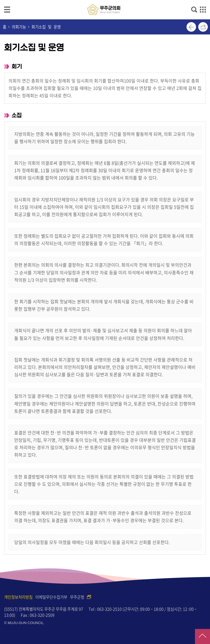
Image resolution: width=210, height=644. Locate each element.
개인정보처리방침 (18, 597)
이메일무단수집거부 (51, 597)
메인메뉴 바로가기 (105, 0)
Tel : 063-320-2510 (105, 609)
